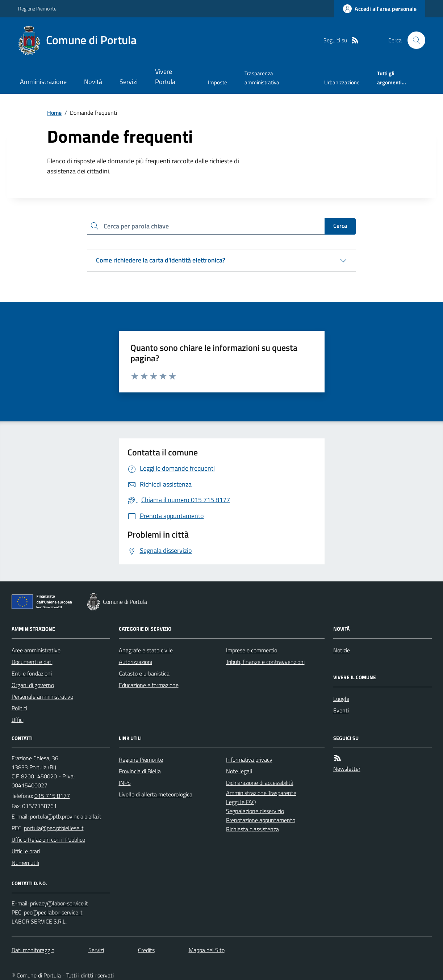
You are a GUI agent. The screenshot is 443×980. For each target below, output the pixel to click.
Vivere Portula (165, 77)
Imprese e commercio (252, 650)
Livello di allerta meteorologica (156, 794)
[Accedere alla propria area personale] (380, 9)
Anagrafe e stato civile (146, 650)
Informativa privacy (249, 760)
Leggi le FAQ (241, 802)
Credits (146, 950)
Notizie (342, 650)
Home (54, 113)
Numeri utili (25, 863)
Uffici (18, 720)
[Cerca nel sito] (413, 40)
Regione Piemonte (37, 9)
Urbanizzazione (342, 82)
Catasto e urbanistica (144, 673)
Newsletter (347, 769)
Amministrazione (43, 82)
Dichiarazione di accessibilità (260, 783)
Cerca (340, 226)
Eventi (341, 710)
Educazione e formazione (149, 685)
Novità (93, 82)
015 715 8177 (52, 796)
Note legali (239, 771)
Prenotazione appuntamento (261, 820)
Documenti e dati (32, 662)
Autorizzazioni (135, 662)
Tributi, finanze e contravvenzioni (265, 662)
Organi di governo (33, 685)
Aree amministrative (36, 650)
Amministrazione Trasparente (261, 793)
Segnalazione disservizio (255, 811)
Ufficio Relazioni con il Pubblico (48, 840)
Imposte (218, 82)
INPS (125, 783)
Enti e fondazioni (32, 673)
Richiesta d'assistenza (252, 829)
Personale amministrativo (42, 697)
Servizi (129, 82)
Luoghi (341, 699)
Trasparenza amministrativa (262, 78)
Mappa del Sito (207, 950)
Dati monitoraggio (33, 950)
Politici (19, 708)
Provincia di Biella (140, 771)
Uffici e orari (26, 851)
